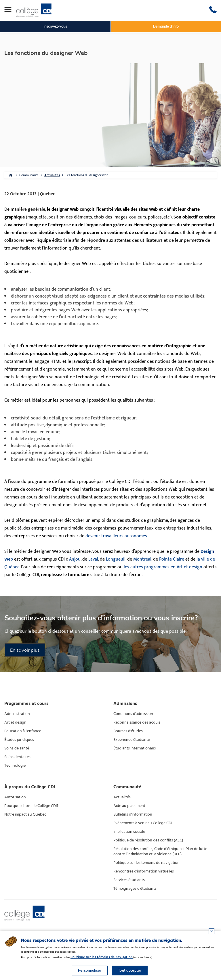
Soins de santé (17, 748)
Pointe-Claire (172, 559)
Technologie (15, 766)
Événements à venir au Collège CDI (143, 823)
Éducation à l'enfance (23, 731)
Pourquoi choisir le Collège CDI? (31, 806)
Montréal (142, 559)
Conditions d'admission (133, 714)
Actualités (52, 175)
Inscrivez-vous (55, 26)
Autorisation (15, 797)
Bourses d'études (128, 731)
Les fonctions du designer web (87, 175)
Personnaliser (90, 970)
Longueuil (116, 559)
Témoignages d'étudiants (135, 889)
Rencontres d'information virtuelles (144, 871)
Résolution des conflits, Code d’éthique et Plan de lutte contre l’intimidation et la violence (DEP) (160, 851)
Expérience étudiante (132, 740)
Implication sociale (129, 832)
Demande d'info (166, 26)
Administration (17, 714)
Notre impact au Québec (25, 814)
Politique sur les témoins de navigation (146, 863)
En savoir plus (25, 650)
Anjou (75, 559)
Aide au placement (129, 806)
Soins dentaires (17, 757)
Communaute (29, 175)
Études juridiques (19, 740)
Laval (93, 559)
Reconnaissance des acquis (137, 722)
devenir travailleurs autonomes (116, 536)
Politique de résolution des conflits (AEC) (148, 840)
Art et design (15, 722)
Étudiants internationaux (135, 748)
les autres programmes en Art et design (163, 567)
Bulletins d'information (133, 814)
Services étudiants (129, 880)
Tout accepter (130, 970)
